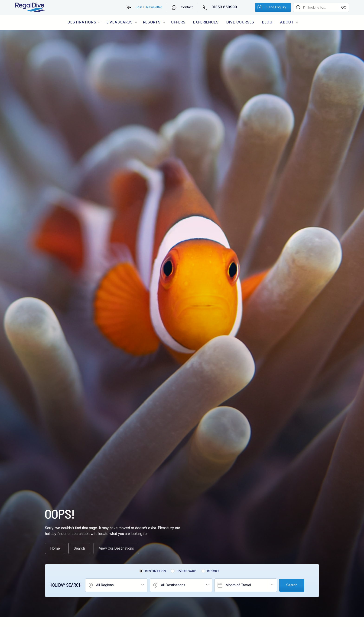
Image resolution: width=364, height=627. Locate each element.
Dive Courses (240, 22)
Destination (156, 571)
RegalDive (30, 8)
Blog (267, 22)
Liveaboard (187, 571)
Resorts (152, 22)
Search (79, 548)
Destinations (82, 22)
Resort (213, 571)
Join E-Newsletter (149, 7)
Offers (178, 22)
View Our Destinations (116, 548)
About (287, 22)
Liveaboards (120, 22)
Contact (187, 7)
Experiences (206, 22)
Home (55, 548)
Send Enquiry (276, 7)
